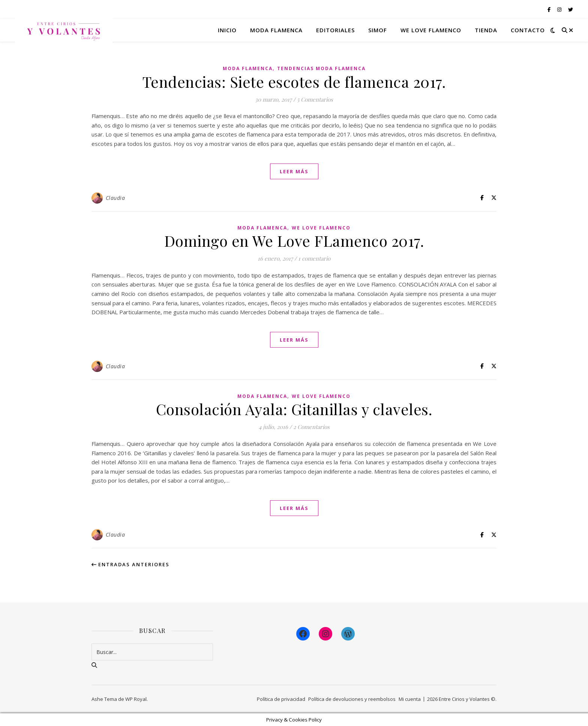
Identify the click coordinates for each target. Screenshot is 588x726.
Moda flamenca (276, 30)
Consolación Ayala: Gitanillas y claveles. (294, 409)
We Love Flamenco (431, 30)
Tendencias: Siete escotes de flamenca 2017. (294, 82)
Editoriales (335, 30)
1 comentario (314, 258)
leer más (294, 171)
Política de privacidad (281, 699)
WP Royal (136, 699)
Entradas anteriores (130, 564)
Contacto (528, 30)
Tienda (486, 30)
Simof (378, 30)
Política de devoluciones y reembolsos (352, 699)
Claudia (115, 198)
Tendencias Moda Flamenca (321, 68)
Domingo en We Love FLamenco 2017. (294, 241)
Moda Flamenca (248, 68)
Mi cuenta (410, 699)
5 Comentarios (315, 99)
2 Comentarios (311, 427)
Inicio (227, 30)
